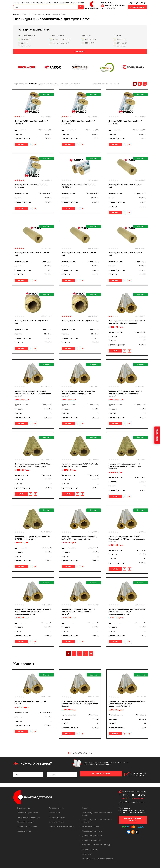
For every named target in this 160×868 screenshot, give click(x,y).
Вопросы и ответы (56, 809)
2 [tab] (71, 755)
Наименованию (53, 84)
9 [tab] (89, 755)
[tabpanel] (33, 703)
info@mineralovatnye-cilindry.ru (114, 5)
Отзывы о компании (57, 819)
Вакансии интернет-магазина (28, 814)
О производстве (28, 2)
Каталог (17, 2)
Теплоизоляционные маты (91, 830)
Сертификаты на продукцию (28, 819)
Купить (23, 144)
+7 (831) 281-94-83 (137, 3)
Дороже (42, 84)
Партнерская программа (27, 828)
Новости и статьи (24, 832)
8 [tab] (86, 755)
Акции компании (76, 2)
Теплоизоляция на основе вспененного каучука (99, 814)
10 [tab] (91, 755)
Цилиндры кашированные (91, 839)
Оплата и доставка (43, 2)
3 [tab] (74, 755)
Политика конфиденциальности (61, 828)
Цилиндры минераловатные (92, 835)
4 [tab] (76, 755)
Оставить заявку (137, 7)
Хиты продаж (75, 84)
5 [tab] (79, 755)
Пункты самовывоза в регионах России (97, 857)
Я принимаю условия (131, 776)
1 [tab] (68, 755)
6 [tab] (81, 755)
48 (111, 84)
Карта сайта (86, 853)
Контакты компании (60, 2)
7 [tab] (84, 755)
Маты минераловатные (90, 826)
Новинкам (64, 84)
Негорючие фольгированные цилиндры (96, 844)
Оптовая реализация (25, 823)
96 (119, 84)
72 (115, 84)
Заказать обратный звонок (133, 821)
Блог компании (55, 814)
